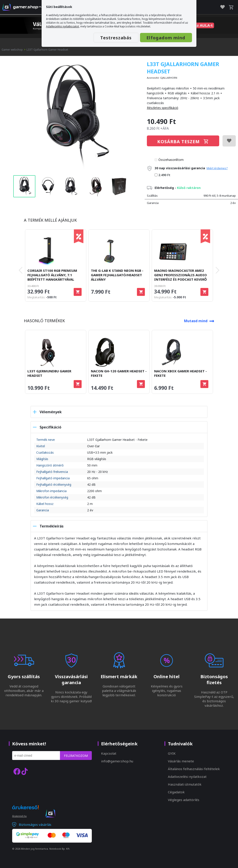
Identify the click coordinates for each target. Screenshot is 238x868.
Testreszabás (115, 38)
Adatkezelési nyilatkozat (187, 777)
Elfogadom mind (166, 38)
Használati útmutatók (185, 784)
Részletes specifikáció (163, 108)
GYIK (172, 753)
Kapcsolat (109, 753)
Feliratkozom (76, 756)
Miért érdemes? (217, 168)
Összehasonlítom (171, 160)
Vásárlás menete (181, 761)
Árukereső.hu (19, 816)
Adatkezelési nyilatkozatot (62, 26)
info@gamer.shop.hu (117, 761)
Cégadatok (176, 792)
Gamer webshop (12, 50)
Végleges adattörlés (184, 800)
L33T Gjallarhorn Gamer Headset (47, 50)
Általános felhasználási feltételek (194, 769)
